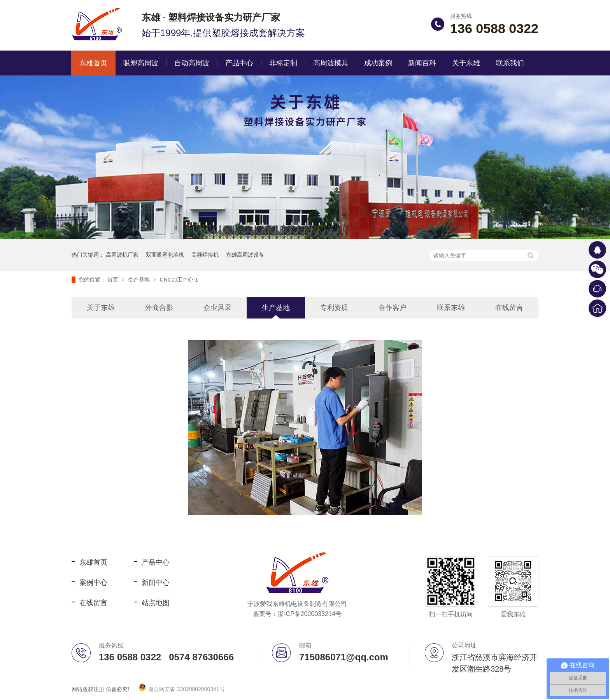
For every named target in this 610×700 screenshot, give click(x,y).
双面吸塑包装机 (165, 255)
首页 (114, 280)
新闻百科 (422, 63)
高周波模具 (331, 63)
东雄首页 (93, 63)
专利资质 (334, 308)
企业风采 (217, 308)
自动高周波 (192, 63)
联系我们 (510, 63)
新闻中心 (156, 583)
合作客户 (393, 308)
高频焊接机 (205, 255)
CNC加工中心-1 (179, 280)
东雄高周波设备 (245, 255)
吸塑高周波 (141, 63)
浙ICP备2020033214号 (310, 614)
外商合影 (159, 308)
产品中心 (239, 63)
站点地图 (156, 603)
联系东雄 (451, 308)
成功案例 (378, 63)
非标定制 (283, 63)
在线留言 (509, 308)
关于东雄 (466, 63)
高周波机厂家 (122, 255)
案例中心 (93, 583)
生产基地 (140, 280)
